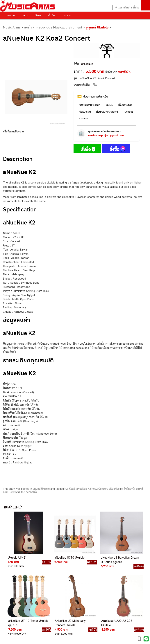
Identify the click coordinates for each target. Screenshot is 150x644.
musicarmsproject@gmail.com (106, 135)
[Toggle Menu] (145, 5)
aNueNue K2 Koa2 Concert (92, 489)
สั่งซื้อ (51, 15)
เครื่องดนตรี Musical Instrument (59, 27)
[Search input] (129, 8)
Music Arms (12, 27)
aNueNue (87, 64)
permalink (31, 492)
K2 (66, 489)
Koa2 (72, 489)
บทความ (66, 15)
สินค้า (39, 15)
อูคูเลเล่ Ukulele (97, 27)
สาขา (26, 15)
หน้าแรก (12, 15)
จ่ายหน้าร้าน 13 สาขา (90, 105)
